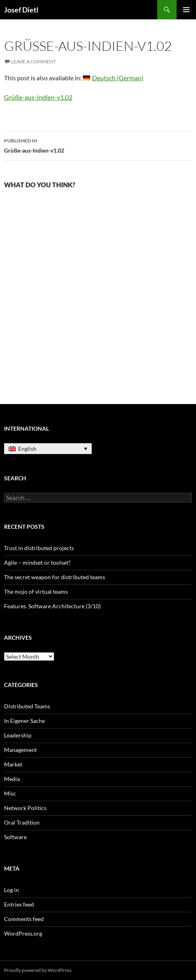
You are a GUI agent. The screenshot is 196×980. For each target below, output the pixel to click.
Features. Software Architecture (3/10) (52, 606)
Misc (10, 793)
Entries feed (19, 904)
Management (20, 750)
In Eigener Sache (24, 721)
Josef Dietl (21, 10)
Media (12, 779)
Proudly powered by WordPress (38, 970)
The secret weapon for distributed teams (55, 577)
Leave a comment (34, 62)
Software (15, 837)
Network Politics (25, 808)
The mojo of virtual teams (36, 592)
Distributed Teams (27, 706)
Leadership (18, 735)
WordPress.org (23, 933)
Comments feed (24, 919)
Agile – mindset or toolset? (37, 562)
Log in (12, 890)
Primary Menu (186, 10)
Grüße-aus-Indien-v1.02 (38, 97)
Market (13, 764)
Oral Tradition (22, 822)
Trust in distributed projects (39, 548)
